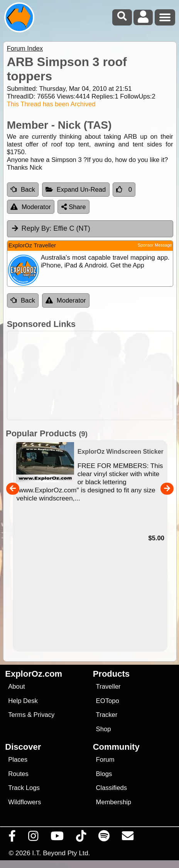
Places (18, 760)
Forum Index (25, 49)
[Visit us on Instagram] (33, 838)
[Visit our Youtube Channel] (57, 838)
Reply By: (37, 228)
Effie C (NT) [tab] (51, 228)
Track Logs (24, 788)
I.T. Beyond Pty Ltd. (61, 853)
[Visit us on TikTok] (81, 838)
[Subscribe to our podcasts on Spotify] (104, 838)
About (16, 687)
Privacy (44, 715)
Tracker (107, 715)
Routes (18, 774)
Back (23, 190)
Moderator (31, 207)
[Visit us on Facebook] (12, 838)
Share (74, 207)
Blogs (104, 774)
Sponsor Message (155, 245)
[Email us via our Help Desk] (128, 838)
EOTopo (108, 701)
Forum (105, 760)
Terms (17, 715)
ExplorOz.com (34, 674)
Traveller (108, 687)
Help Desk (23, 701)
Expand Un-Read (76, 190)
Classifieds (111, 788)
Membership (114, 802)
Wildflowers (24, 802)
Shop (104, 729)
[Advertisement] (94, 375)
